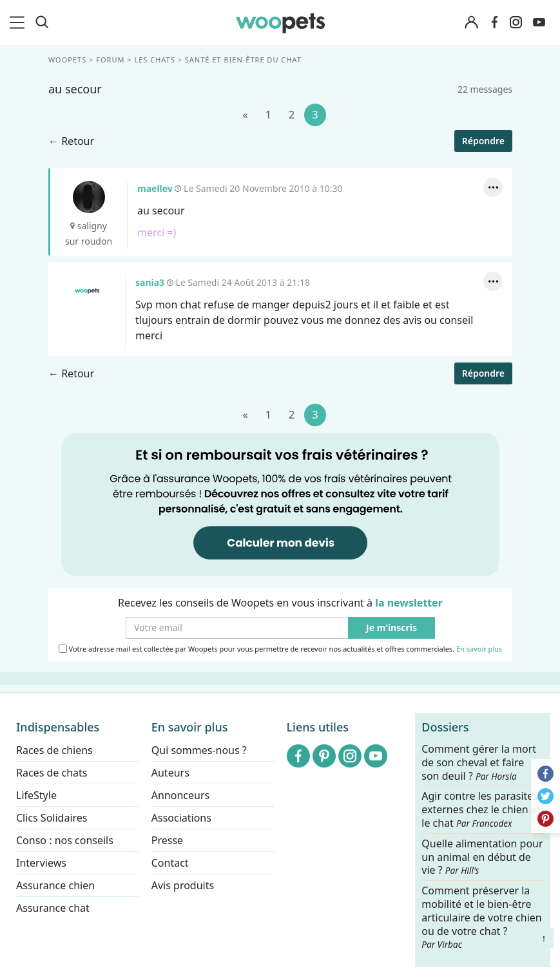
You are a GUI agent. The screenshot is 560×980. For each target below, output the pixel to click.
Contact (170, 863)
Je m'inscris (391, 627)
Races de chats (52, 773)
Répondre (483, 141)
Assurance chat (53, 908)
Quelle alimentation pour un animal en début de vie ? (482, 857)
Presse (167, 840)
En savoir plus (478, 649)
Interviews (41, 863)
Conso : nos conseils (65, 840)
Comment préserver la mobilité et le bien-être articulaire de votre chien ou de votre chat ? (481, 917)
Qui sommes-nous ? (199, 750)
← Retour (71, 141)
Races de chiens (54, 750)
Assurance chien (55, 885)
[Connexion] (471, 23)
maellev (88, 197)
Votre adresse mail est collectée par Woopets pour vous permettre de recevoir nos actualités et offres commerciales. (280, 648)
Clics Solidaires (52, 818)
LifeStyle (36, 795)
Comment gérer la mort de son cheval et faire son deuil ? (479, 763)
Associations (181, 818)
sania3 (86, 291)
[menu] (19, 23)
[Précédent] (245, 115)
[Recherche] (42, 23)
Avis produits (183, 885)
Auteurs (170, 773)
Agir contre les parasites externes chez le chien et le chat (481, 810)
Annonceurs (180, 795)
